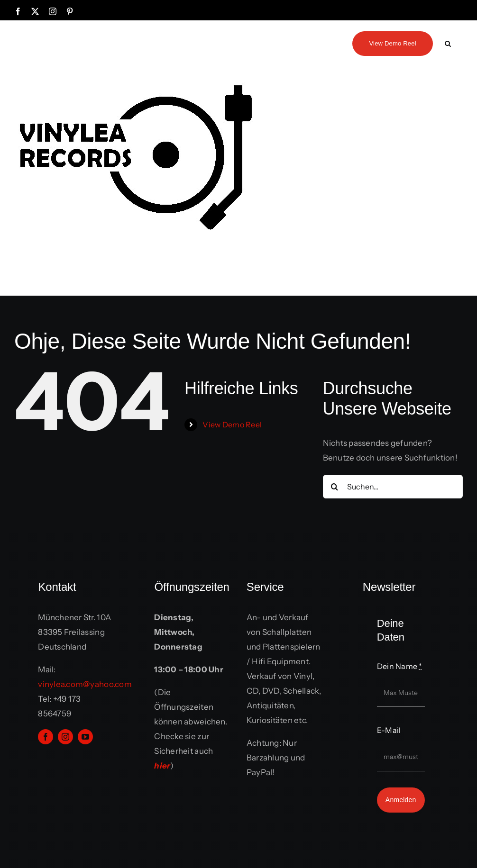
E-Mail (389, 730)
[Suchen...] (393, 487)
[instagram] (65, 737)
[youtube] (85, 737)
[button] (448, 43)
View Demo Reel (232, 425)
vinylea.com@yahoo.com (85, 684)
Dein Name (400, 666)
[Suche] (335, 487)
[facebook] (46, 737)
